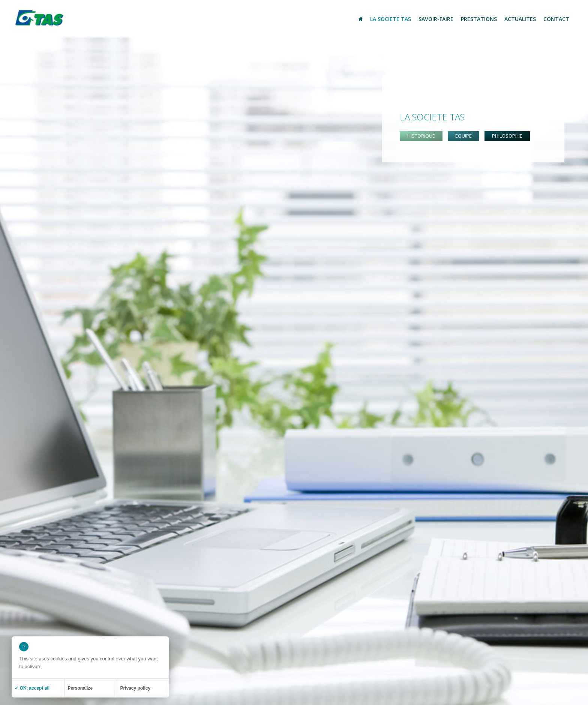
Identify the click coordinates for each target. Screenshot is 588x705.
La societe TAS (391, 19)
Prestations (479, 19)
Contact (556, 19)
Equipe (463, 136)
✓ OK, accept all (32, 688)
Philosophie (507, 136)
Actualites (520, 19)
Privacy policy (135, 688)
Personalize (80, 688)
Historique (421, 136)
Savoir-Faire (436, 19)
